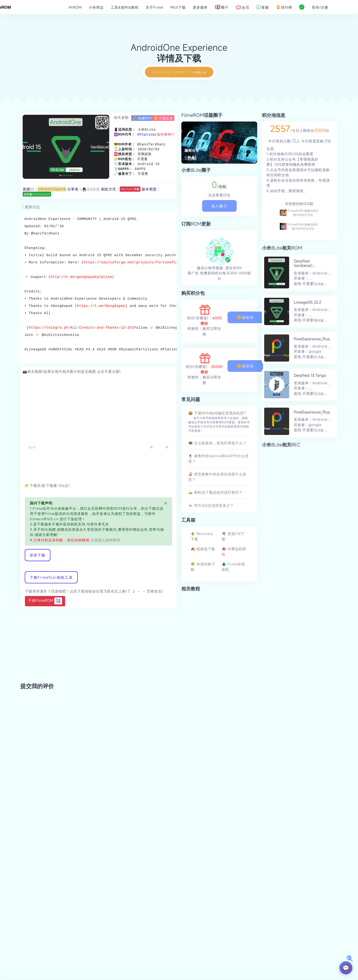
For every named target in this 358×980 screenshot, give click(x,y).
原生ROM (179, 72)
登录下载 (38, 555)
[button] (152, 447)
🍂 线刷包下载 (203, 549)
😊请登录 (245, 317)
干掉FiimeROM (45, 601)
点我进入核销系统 (105, 540)
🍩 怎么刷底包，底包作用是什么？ (217, 443)
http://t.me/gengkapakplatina (81, 277)
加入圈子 (219, 206)
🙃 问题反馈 (163, 118)
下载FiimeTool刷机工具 (51, 577)
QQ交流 (91, 189)
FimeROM (159, 72)
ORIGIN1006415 (52, 189)
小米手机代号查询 (213, 426)
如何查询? (165, 135)
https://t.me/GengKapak (101, 306)
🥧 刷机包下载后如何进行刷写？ (216, 492)
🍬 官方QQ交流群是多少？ (211, 505)
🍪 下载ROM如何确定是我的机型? (217, 413)
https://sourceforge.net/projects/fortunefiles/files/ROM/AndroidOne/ (157, 262)
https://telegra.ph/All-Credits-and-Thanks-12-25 (81, 328)
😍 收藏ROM (143, 118)
